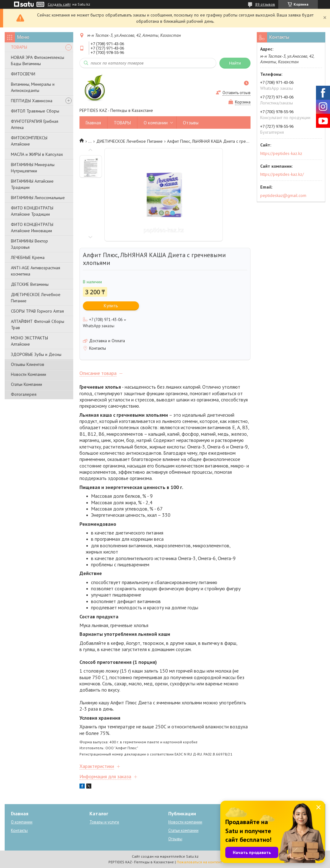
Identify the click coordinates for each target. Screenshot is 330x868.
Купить (111, 306)
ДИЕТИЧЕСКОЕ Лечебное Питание (36, 298)
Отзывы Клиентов (28, 364)
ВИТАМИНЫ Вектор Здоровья (29, 244)
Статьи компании (183, 830)
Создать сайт (59, 4)
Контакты (19, 830)
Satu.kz (192, 856)
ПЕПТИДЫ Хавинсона (32, 101)
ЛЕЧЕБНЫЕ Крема (28, 257)
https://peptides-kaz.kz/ (282, 174)
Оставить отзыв (237, 93)
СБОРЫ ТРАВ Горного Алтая (37, 311)
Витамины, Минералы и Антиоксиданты (33, 87)
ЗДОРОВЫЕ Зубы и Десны (36, 354)
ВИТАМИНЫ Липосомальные (38, 198)
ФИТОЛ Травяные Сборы (35, 111)
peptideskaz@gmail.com (283, 195)
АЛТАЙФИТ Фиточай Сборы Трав (38, 324)
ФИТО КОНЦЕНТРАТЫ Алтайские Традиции (32, 211)
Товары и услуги (104, 822)
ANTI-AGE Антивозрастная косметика (36, 271)
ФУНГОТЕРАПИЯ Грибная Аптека (35, 124)
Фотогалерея (24, 394)
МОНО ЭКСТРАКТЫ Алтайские (29, 341)
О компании (156, 123)
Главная (93, 123)
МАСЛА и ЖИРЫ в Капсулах (37, 154)
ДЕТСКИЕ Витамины (30, 284)
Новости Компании (29, 374)
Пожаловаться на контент (199, 862)
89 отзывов (265, 4)
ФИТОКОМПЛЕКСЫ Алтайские (29, 141)
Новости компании (185, 822)
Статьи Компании (26, 384)
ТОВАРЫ (19, 47)
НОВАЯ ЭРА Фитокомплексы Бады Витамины (38, 60)
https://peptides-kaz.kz (281, 153)
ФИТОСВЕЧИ (23, 74)
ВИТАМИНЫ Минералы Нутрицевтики (33, 168)
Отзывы (191, 123)
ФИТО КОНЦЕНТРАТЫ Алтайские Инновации (32, 228)
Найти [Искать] (235, 63)
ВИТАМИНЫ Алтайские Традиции (32, 184)
